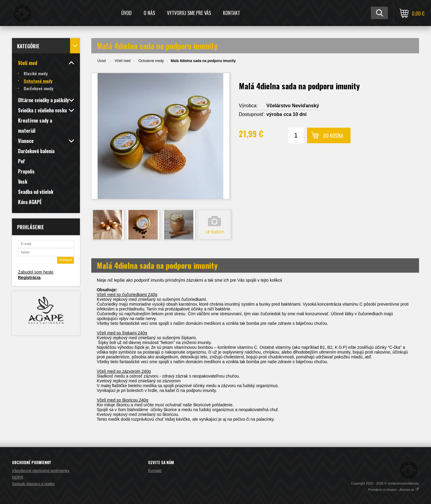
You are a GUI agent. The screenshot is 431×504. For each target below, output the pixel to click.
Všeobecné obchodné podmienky (41, 471)
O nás (149, 13)
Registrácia (29, 277)
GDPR (18, 477)
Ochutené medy (151, 61)
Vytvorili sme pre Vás (189, 13)
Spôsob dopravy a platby (33, 484)
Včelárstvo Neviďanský (293, 106)
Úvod (126, 13)
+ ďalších (214, 232)
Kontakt (232, 13)
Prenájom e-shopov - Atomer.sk (394, 490)
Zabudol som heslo (36, 272)
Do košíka (333, 136)
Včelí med (123, 61)
